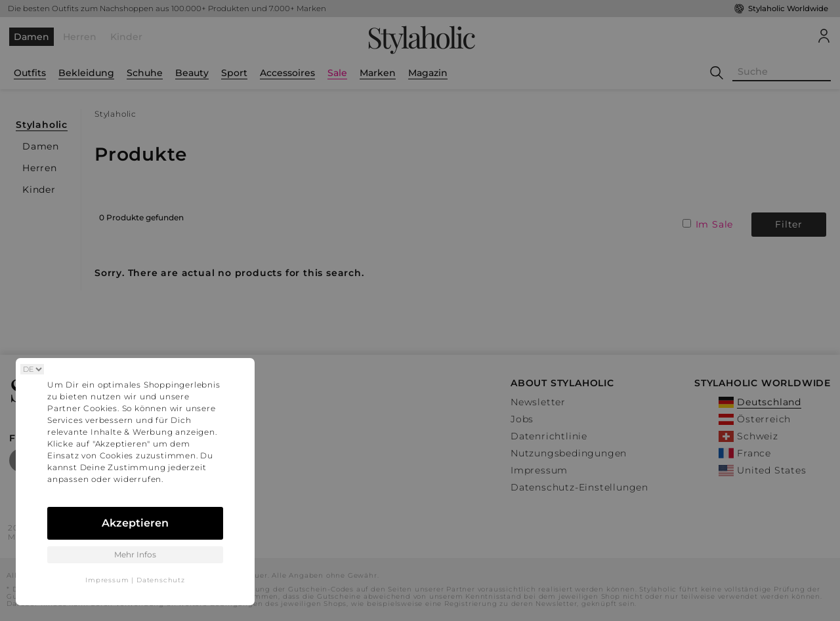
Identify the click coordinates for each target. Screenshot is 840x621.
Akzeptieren (135, 523)
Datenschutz (161, 580)
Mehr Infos (135, 554)
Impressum (107, 580)
